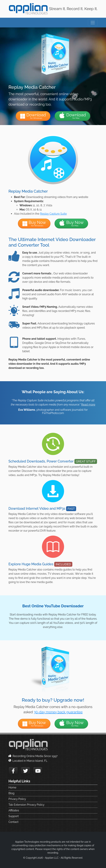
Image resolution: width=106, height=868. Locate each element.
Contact (13, 822)
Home (12, 788)
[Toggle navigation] (93, 23)
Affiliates (14, 810)
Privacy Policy (17, 799)
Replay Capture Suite (53, 214)
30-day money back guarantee (58, 712)
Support (14, 816)
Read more (88, 405)
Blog (11, 793)
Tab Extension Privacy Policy (26, 805)
